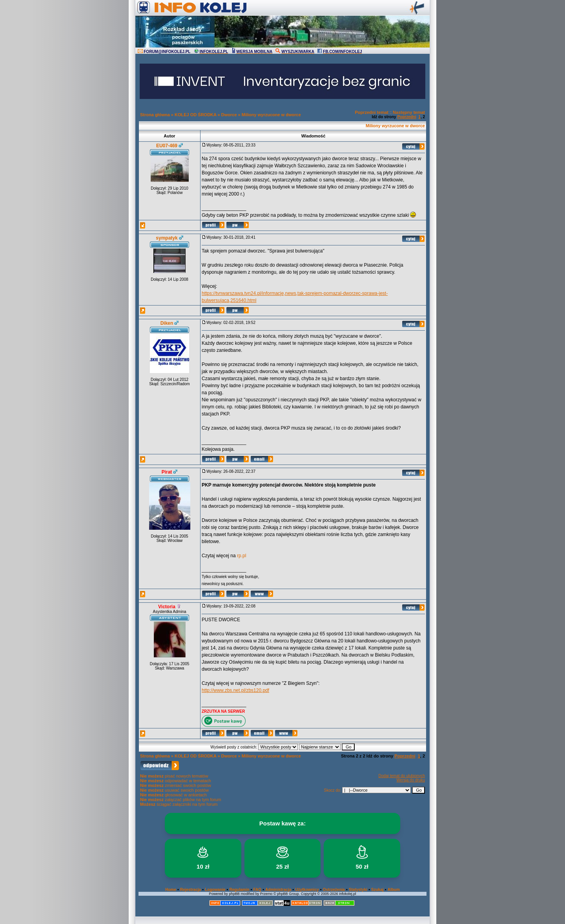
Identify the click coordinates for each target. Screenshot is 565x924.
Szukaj (377, 890)
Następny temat (409, 112)
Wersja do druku (411, 780)
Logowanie (215, 890)
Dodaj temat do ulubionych (402, 776)
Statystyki (358, 890)
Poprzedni (406, 117)
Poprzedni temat (372, 112)
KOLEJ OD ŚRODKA (196, 115)
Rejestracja (190, 890)
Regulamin (239, 890)
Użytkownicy (307, 890)
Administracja (278, 890)
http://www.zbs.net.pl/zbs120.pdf (235, 690)
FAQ (258, 890)
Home (171, 890)
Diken (167, 323)
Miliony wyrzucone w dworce (271, 115)
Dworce (229, 115)
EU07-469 (167, 146)
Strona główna (155, 115)
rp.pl (241, 556)
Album (394, 890)
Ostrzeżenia (334, 890)
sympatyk (167, 238)
